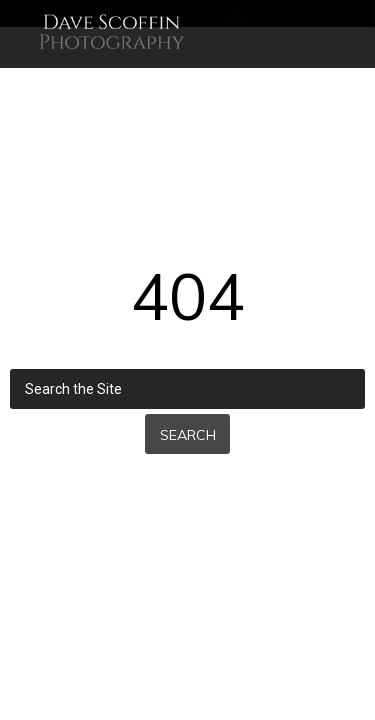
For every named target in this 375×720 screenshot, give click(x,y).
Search (188, 435)
